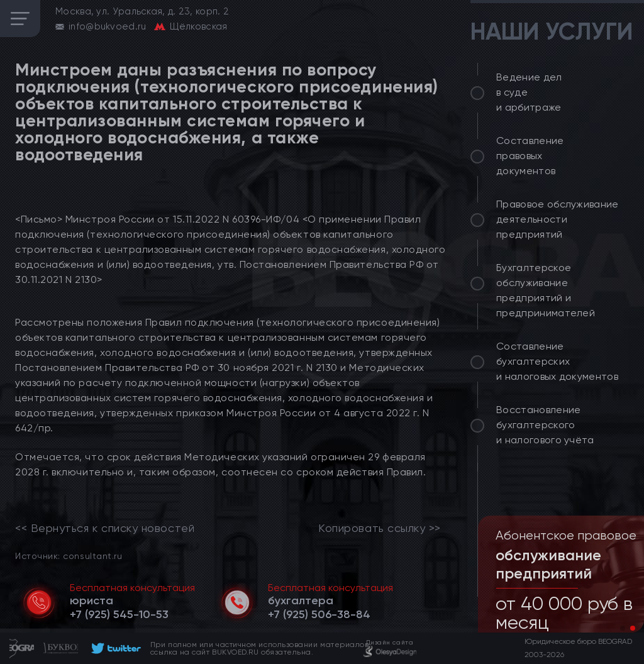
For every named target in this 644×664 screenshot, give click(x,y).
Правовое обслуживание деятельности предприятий (558, 219)
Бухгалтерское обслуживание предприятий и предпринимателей (546, 290)
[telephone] (119, 614)
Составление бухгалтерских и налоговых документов (557, 361)
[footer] (114, 648)
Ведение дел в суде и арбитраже (529, 92)
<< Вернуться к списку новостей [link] (105, 528)
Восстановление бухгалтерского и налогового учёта (545, 425)
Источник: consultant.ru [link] (69, 556)
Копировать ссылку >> (380, 528)
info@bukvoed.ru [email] (108, 26)
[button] (623, 628)
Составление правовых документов (530, 156)
